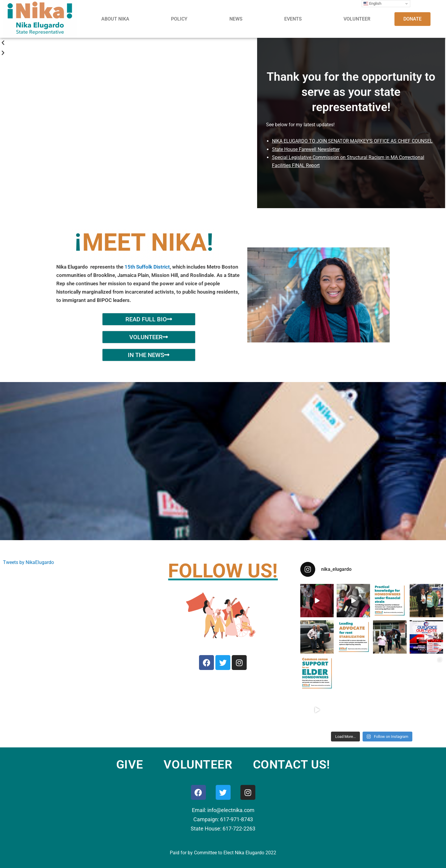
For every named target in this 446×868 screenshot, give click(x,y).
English (372, 4)
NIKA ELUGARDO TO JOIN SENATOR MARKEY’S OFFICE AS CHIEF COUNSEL (352, 141)
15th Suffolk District (147, 267)
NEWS (236, 19)
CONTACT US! (292, 765)
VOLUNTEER (357, 19)
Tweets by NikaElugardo (28, 562)
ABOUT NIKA (115, 19)
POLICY (179, 19)
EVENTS (293, 19)
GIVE (130, 765)
